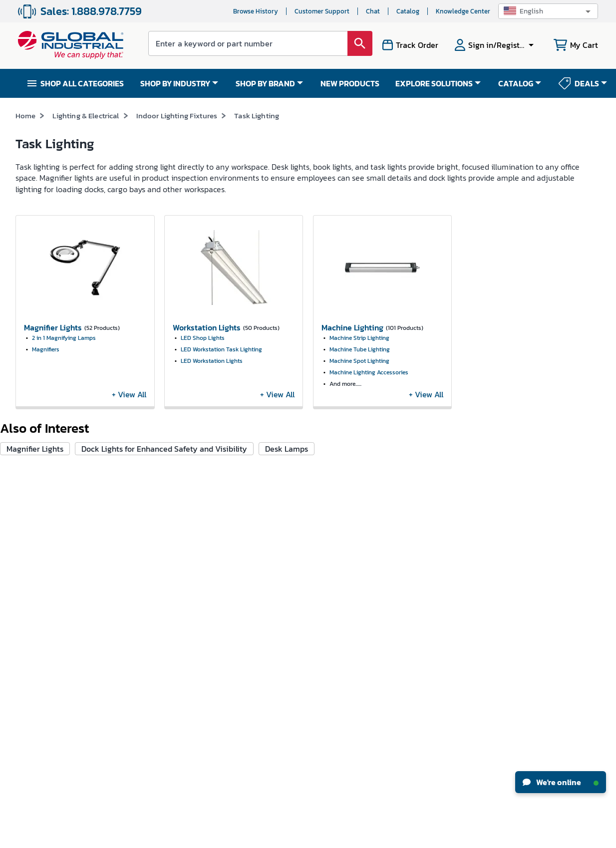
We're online (561, 782)
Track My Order (138, 566)
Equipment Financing (347, 603)
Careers (27, 529)
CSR (21, 584)
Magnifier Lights (35, 449)
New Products (334, 547)
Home (26, 116)
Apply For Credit (140, 603)
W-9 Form (130, 658)
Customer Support (322, 11)
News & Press (35, 547)
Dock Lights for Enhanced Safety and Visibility (164, 449)
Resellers (228, 595)
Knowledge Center (463, 11)
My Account (133, 529)
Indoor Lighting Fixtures (177, 116)
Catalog (408, 11)
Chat (373, 11)
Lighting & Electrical (86, 116)
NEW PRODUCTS (350, 83)
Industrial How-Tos (343, 584)
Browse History (256, 11)
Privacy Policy (336, 837)
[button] (548, 11)
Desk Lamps (287, 449)
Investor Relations (43, 566)
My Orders (131, 547)
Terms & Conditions (288, 837)
